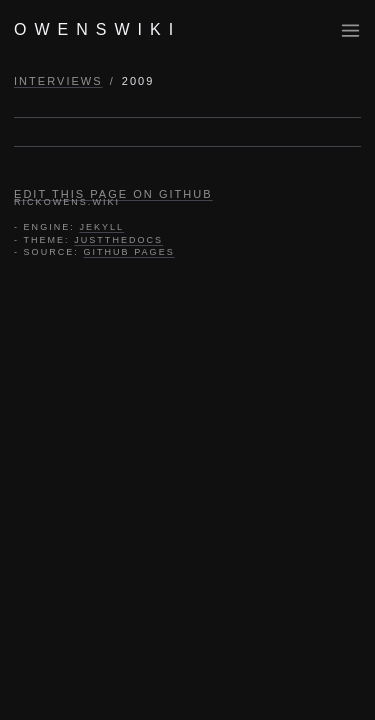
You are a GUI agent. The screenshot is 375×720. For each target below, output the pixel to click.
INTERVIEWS (58, 81)
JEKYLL (101, 227)
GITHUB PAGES (128, 252)
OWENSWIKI (97, 29)
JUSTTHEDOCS (118, 240)
